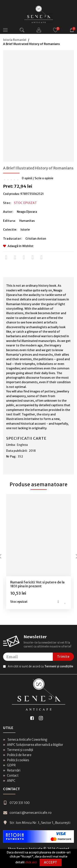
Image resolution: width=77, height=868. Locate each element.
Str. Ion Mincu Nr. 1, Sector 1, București (37, 823)
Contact (11, 775)
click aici (31, 862)
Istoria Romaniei (15, 40)
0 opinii (27, 178)
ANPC (9, 781)
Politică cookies (16, 760)
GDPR (9, 765)
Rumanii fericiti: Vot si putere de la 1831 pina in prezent (37, 584)
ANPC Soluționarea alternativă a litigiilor (33, 745)
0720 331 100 (16, 803)
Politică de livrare (17, 755)
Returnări (12, 770)
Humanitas (27, 221)
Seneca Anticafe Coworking (25, 740)
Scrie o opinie (44, 178)
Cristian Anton (36, 239)
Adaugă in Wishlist (18, 246)
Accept (51, 862)
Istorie (25, 230)
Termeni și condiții (18, 750)
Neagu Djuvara (27, 212)
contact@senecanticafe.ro (27, 813)
